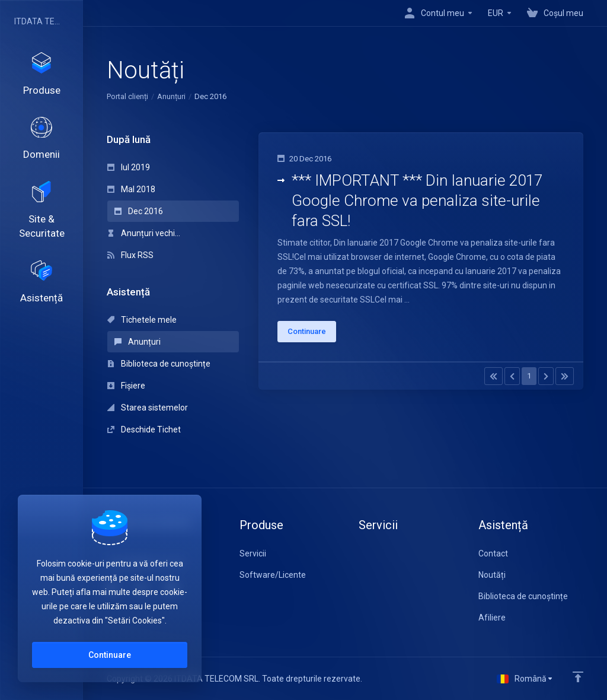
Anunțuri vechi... (144, 233)
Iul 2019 (129, 167)
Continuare (110, 655)
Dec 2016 (139, 211)
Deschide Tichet (144, 429)
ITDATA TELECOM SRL (39, 21)
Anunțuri (171, 96)
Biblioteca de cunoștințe (159, 364)
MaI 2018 (131, 189)
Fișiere (126, 386)
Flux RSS (130, 255)
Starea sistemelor (148, 408)
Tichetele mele (142, 320)
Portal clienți (127, 96)
